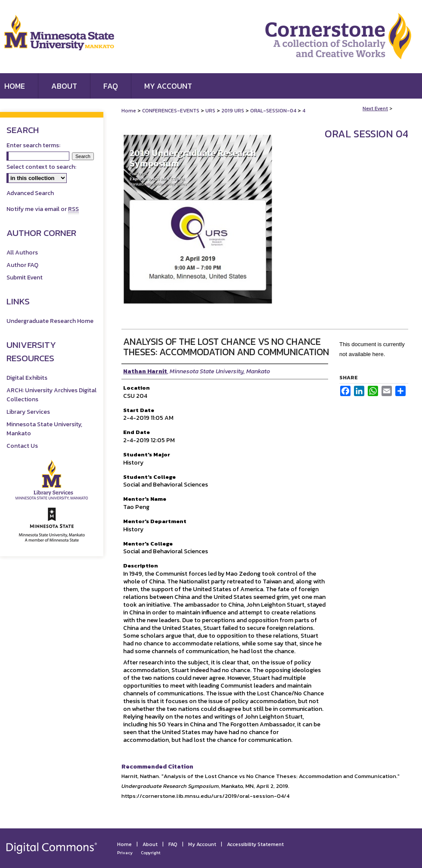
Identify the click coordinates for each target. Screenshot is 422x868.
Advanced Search (30, 193)
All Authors (22, 253)
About (150, 844)
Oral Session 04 (366, 134)
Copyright (151, 853)
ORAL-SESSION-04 (274, 111)
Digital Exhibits (27, 378)
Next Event (375, 108)
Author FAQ (22, 265)
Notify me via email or (43, 209)
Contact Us (22, 446)
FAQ (173, 844)
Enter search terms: (33, 145)
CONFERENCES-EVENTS (171, 111)
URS (211, 111)
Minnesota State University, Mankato (44, 429)
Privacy (125, 853)
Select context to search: (41, 167)
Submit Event (25, 277)
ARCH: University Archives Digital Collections (51, 395)
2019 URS (233, 111)
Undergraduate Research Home (50, 321)
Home (129, 111)
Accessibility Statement (255, 844)
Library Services (28, 412)
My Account (202, 844)
